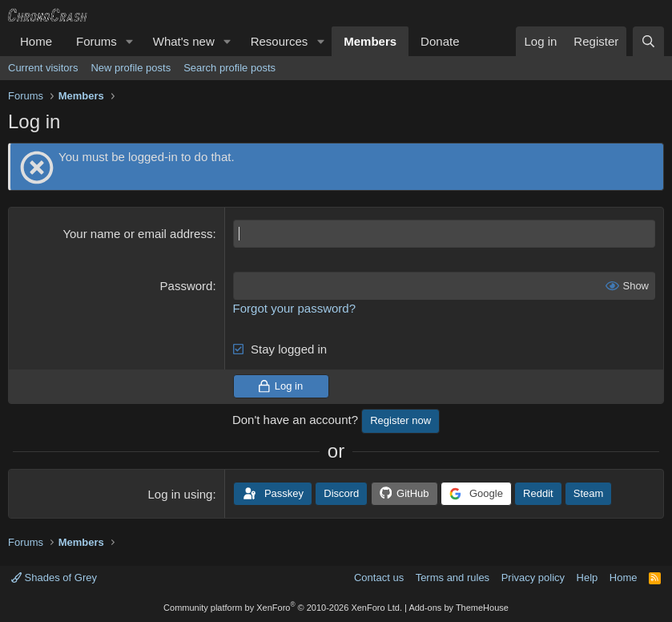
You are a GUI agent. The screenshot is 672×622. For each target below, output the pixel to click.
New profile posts (131, 68)
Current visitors (43, 68)
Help (587, 578)
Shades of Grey (54, 578)
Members (370, 41)
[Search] (648, 41)
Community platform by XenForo (283, 608)
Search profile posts (229, 68)
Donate (440, 41)
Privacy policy (533, 578)
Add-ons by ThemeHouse (459, 608)
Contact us (379, 578)
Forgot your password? (294, 308)
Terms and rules (453, 578)
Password (187, 286)
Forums (97, 41)
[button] (130, 41)
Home (36, 41)
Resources (280, 41)
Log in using (181, 494)
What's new (184, 41)
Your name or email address (137, 234)
